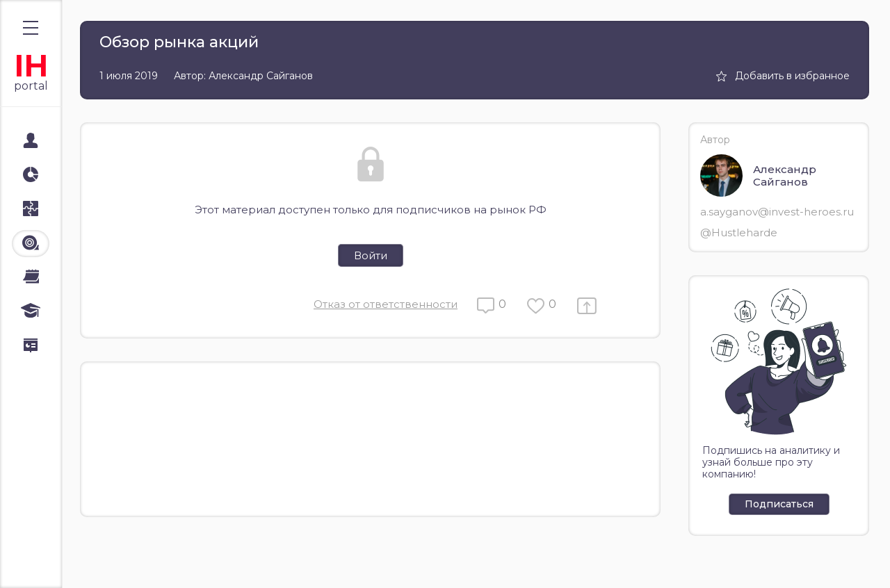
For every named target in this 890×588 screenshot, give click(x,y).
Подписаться (779, 504)
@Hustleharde (739, 232)
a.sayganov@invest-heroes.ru (777, 212)
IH (31, 66)
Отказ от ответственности (386, 304)
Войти (371, 255)
